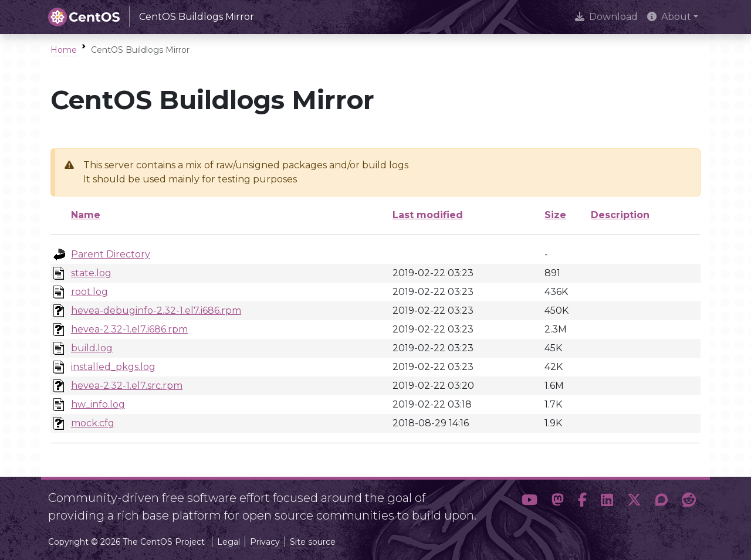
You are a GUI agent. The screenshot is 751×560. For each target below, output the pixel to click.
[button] (530, 502)
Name (86, 215)
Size (555, 215)
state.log (91, 273)
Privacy (265, 542)
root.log (89, 292)
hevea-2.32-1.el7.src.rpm (127, 386)
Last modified (428, 215)
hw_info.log (98, 404)
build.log (92, 348)
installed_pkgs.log (113, 367)
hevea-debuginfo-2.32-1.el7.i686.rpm (156, 310)
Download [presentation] (606, 17)
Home (64, 50)
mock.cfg (93, 423)
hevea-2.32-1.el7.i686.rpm (129, 329)
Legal (229, 542)
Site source (313, 542)
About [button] (669, 17)
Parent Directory (111, 254)
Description (620, 215)
